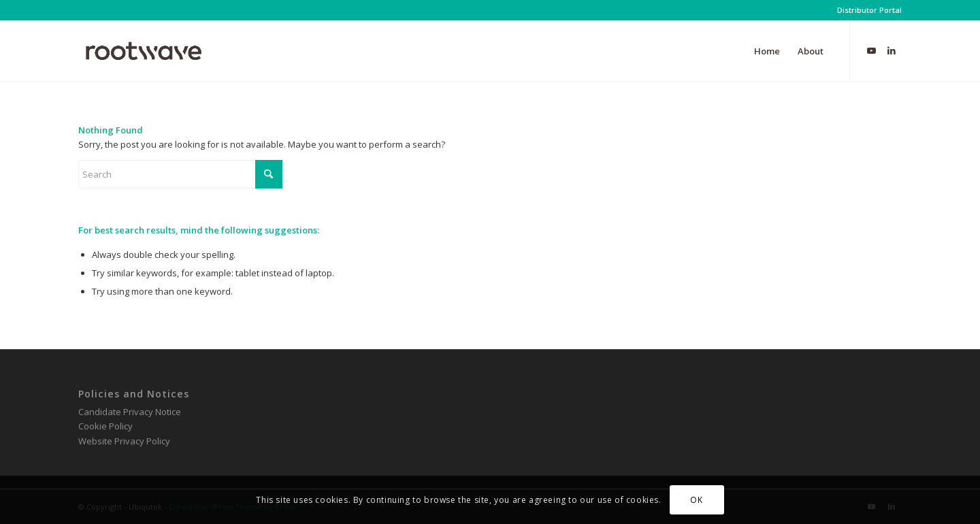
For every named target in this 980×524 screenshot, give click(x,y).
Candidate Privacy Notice (130, 412)
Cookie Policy (105, 426)
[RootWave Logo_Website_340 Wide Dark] (144, 51)
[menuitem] (866, 10)
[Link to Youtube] (871, 50)
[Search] (180, 174)
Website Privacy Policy (124, 441)
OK (696, 500)
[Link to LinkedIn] (892, 50)
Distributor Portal (869, 10)
